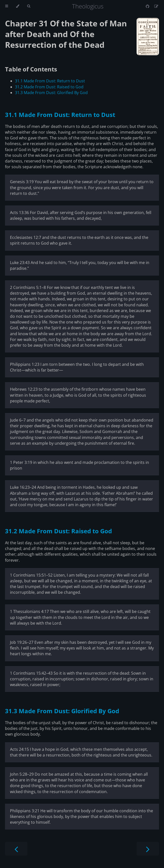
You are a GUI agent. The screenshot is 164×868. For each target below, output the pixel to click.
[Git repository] (148, 6)
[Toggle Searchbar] (29, 6)
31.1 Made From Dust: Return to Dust (50, 81)
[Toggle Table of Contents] (7, 6)
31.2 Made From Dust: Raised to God (49, 87)
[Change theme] (18, 6)
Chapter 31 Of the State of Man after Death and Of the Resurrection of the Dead (66, 34)
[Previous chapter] (16, 849)
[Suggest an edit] (156, 6)
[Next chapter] (148, 849)
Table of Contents (31, 69)
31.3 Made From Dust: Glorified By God (51, 93)
